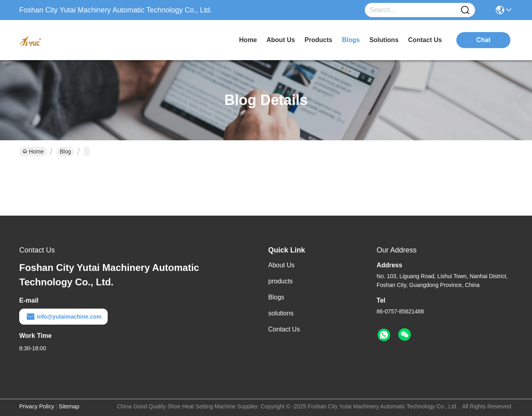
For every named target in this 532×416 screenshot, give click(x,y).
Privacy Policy (37, 406)
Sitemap (69, 406)
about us (281, 40)
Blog (65, 151)
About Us (281, 265)
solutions (384, 40)
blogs (351, 40)
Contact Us (284, 329)
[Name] (465, 10)
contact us (425, 40)
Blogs (276, 297)
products (318, 40)
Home (248, 40)
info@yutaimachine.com (63, 317)
